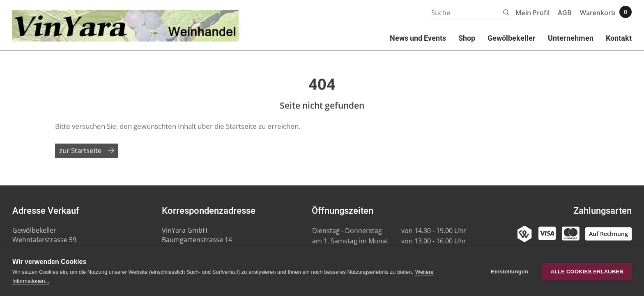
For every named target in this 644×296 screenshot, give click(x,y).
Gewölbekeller (512, 38)
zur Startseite (80, 154)
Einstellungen (509, 272)
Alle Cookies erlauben (587, 272)
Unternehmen (571, 38)
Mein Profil (532, 13)
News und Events (418, 38)
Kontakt (619, 38)
